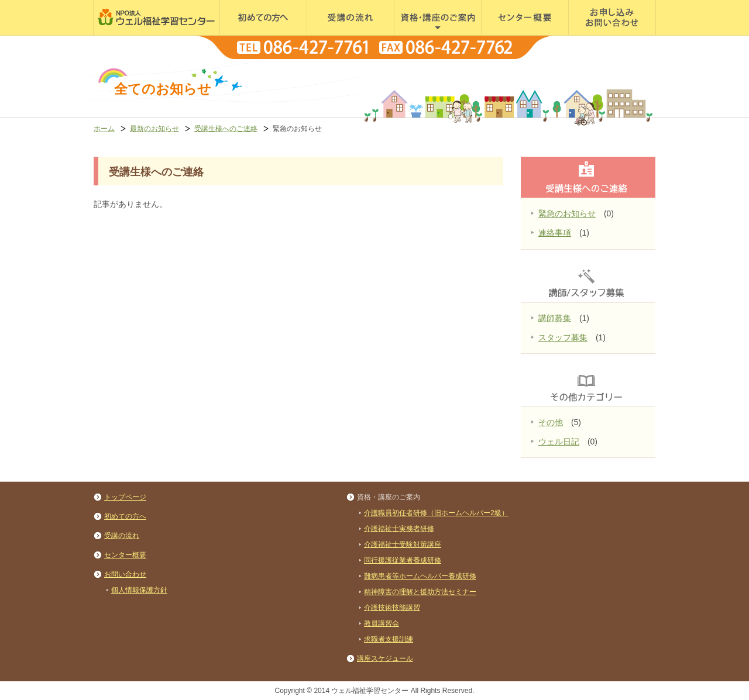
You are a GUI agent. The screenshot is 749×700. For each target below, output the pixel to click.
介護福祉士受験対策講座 (403, 544)
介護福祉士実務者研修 (399, 529)
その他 (551, 422)
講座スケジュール (385, 658)
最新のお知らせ (154, 129)
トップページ (125, 497)
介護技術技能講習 (392, 608)
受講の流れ (326, 35)
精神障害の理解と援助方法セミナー (420, 592)
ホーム (104, 129)
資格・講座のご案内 (429, 35)
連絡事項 (555, 233)
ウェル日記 (559, 442)
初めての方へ (243, 35)
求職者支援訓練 (389, 639)
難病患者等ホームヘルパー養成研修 (420, 576)
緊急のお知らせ (567, 213)
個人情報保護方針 (139, 590)
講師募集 (555, 318)
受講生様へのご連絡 (226, 129)
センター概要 (504, 35)
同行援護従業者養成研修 (403, 560)
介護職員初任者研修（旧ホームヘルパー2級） (436, 513)
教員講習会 (382, 623)
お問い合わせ (592, 35)
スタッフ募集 (563, 337)
